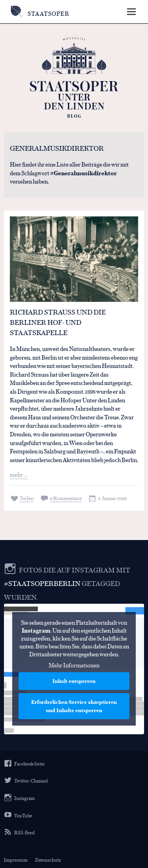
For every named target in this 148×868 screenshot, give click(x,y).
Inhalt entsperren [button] (74, 681)
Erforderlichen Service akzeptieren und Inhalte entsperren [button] (74, 706)
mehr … (19, 474)
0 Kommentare (66, 498)
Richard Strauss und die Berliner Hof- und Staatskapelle (58, 322)
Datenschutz (48, 860)
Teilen (27, 498)
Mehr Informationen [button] (74, 665)
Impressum (16, 860)
